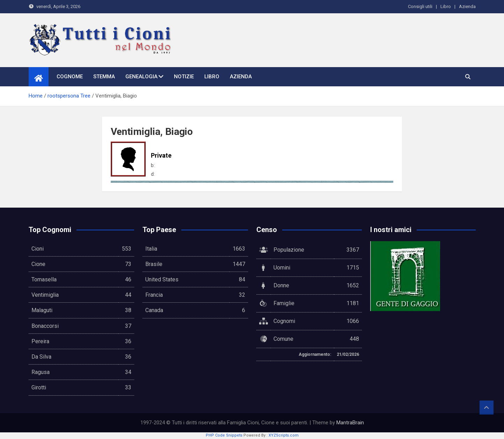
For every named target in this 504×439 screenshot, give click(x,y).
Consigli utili (420, 6)
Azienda (467, 6)
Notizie (184, 77)
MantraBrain (350, 423)
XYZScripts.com (284, 435)
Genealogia (141, 77)
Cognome (70, 77)
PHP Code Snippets (224, 435)
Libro (446, 6)
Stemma (104, 77)
